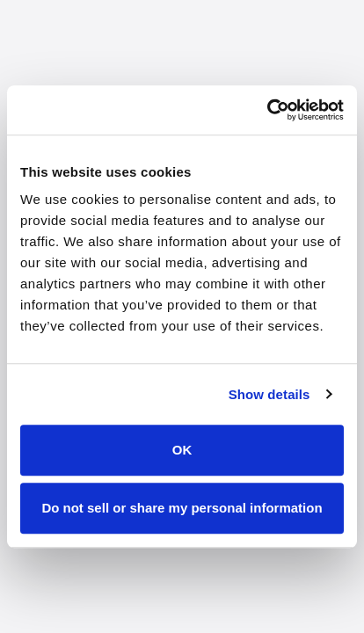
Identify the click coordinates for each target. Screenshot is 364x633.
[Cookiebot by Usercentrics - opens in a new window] (267, 110)
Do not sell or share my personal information (182, 508)
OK (182, 450)
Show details (269, 394)
